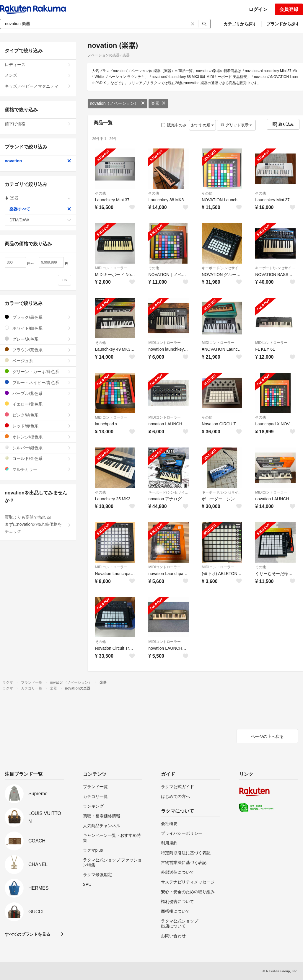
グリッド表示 (236, 125)
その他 (100, 193)
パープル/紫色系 (38, 393)
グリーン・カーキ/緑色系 (38, 371)
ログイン (258, 9)
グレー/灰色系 (38, 339)
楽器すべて (40, 209)
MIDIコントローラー (111, 268)
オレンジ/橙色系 (38, 437)
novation (38, 161)
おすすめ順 (202, 125)
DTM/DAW (40, 220)
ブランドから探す (283, 24)
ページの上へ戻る (267, 736)
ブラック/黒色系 (38, 317)
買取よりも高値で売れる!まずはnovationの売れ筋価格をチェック (38, 524)
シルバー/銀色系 (38, 448)
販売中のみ (174, 125)
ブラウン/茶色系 (38, 350)
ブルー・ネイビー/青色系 (38, 382)
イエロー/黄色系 (38, 404)
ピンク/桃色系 (38, 415)
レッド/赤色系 (38, 426)
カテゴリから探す (240, 24)
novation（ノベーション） (118, 103)
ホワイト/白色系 (38, 328)
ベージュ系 (38, 361)
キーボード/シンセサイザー (222, 268)
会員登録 (289, 9)
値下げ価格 (38, 124)
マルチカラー (38, 469)
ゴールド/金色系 (38, 458)
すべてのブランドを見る (27, 934)
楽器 (158, 103)
